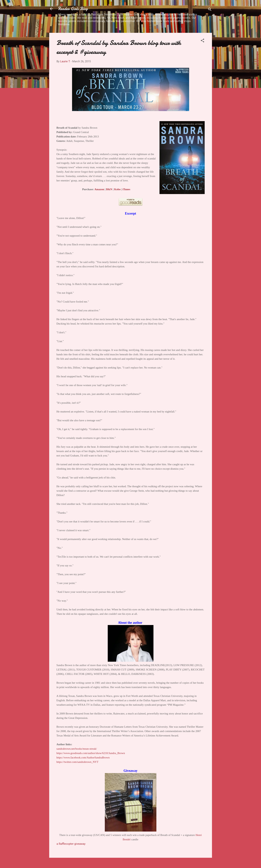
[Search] (210, 10)
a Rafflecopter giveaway (71, 844)
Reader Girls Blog (73, 9)
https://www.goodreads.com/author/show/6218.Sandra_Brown (91, 753)
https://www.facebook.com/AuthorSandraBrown (83, 758)
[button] (202, 41)
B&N (109, 189)
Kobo (117, 189)
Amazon (99, 189)
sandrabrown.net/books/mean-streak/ (77, 749)
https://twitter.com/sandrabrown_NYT (78, 762)
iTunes (126, 189)
